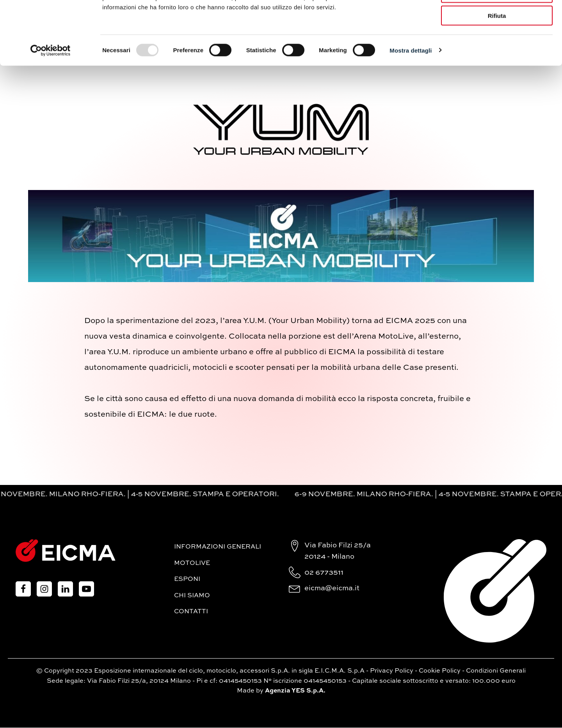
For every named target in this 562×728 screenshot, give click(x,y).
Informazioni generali (218, 547)
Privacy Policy (392, 671)
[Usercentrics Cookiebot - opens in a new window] (51, 100)
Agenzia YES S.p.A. (295, 691)
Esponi (187, 580)
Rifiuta (497, 65)
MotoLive (192, 564)
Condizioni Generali (496, 671)
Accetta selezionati (497, 42)
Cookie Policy (440, 671)
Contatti (191, 613)
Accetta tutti (497, 19)
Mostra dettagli (411, 100)
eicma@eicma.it (332, 589)
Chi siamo (192, 596)
